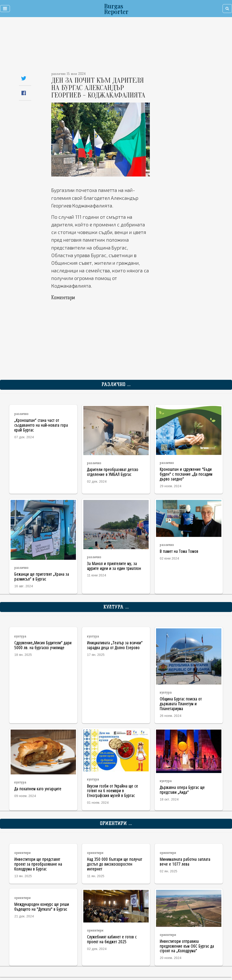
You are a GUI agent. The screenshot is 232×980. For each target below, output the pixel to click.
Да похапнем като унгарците (38, 789)
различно (21, 414)
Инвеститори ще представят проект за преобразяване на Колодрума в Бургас (38, 864)
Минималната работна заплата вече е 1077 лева (185, 861)
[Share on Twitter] (24, 78)
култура (20, 636)
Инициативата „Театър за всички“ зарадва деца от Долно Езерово (115, 645)
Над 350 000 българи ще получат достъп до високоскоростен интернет (115, 864)
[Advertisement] (95, 46)
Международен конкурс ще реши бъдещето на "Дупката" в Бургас (42, 907)
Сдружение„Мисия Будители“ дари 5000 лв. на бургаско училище (43, 645)
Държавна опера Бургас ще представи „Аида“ (182, 790)
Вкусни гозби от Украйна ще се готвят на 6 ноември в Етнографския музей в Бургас (113, 791)
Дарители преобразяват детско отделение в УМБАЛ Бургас (113, 472)
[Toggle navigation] (5, 9)
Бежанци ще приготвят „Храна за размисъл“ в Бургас (42, 576)
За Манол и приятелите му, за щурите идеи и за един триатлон (114, 566)
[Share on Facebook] (24, 93)
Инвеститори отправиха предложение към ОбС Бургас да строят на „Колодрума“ (187, 946)
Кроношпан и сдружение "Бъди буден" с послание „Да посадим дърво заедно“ (186, 474)
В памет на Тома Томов (179, 551)
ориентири (23, 853)
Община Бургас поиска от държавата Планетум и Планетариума (181, 704)
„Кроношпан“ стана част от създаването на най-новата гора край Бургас (41, 425)
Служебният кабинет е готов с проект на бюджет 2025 (112, 939)
